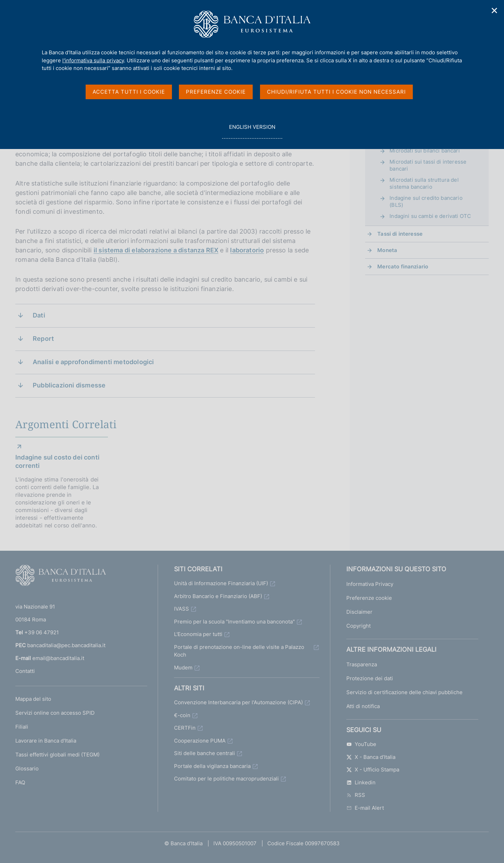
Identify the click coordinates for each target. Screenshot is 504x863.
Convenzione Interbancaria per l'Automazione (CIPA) (238, 702)
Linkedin (361, 782)
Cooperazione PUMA (200, 741)
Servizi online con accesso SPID (55, 713)
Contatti (25, 671)
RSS (356, 795)
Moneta (387, 250)
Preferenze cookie (369, 598)
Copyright (359, 626)
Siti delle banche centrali (204, 753)
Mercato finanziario (403, 266)
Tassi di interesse (400, 234)
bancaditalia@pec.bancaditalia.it (66, 645)
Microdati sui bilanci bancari (424, 151)
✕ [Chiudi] (495, 11)
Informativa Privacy (370, 584)
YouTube (361, 744)
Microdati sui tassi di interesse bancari (428, 165)
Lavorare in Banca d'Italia (46, 741)
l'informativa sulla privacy (93, 60)
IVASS (182, 609)
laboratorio (247, 250)
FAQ (20, 782)
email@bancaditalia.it (58, 658)
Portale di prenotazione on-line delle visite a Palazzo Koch (239, 651)
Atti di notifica (363, 706)
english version (252, 131)
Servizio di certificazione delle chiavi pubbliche (404, 692)
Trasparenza (362, 664)
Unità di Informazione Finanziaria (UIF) (221, 583)
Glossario (27, 768)
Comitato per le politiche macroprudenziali (226, 779)
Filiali (22, 727)
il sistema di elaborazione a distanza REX (156, 250)
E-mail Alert (365, 808)
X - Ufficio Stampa (373, 770)
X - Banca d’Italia (371, 757)
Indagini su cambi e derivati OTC (430, 216)
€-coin (182, 715)
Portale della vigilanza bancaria (212, 766)
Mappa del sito (33, 699)
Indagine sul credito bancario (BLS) (426, 201)
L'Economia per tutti (198, 634)
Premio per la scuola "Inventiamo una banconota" (234, 622)
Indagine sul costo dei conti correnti (57, 461)
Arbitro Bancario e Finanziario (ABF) (218, 596)
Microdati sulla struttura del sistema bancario (424, 183)
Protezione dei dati (370, 678)
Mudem (183, 668)
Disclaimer (359, 612)
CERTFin (185, 728)
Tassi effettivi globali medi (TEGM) (57, 755)
